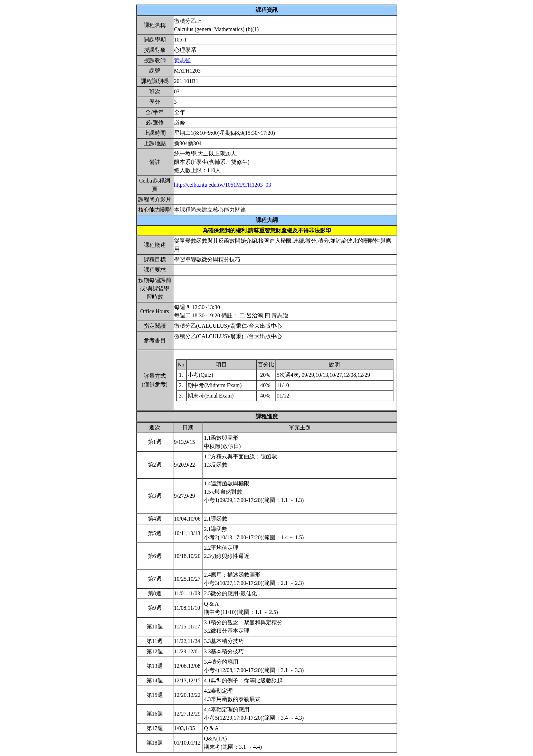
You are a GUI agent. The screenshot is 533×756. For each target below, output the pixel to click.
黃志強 (182, 60)
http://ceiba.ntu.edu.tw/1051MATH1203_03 (223, 185)
